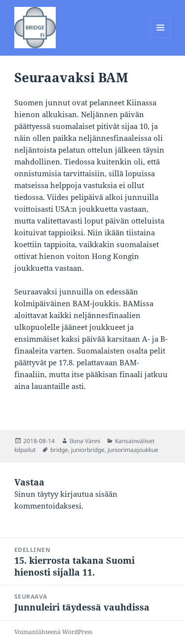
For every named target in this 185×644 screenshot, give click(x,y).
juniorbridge (88, 450)
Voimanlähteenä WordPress (53, 632)
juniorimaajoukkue (133, 450)
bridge (59, 450)
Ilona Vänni (85, 441)
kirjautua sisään (89, 494)
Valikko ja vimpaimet (161, 38)
